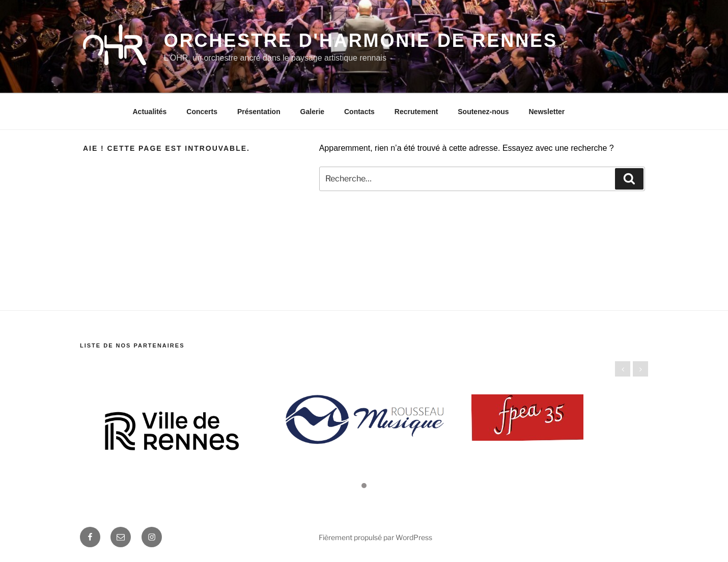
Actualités (150, 112)
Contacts (359, 112)
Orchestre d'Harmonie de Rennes (361, 41)
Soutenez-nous (483, 112)
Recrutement (416, 112)
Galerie (312, 112)
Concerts (202, 112)
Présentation (259, 112)
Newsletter (547, 112)
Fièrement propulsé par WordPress (375, 537)
